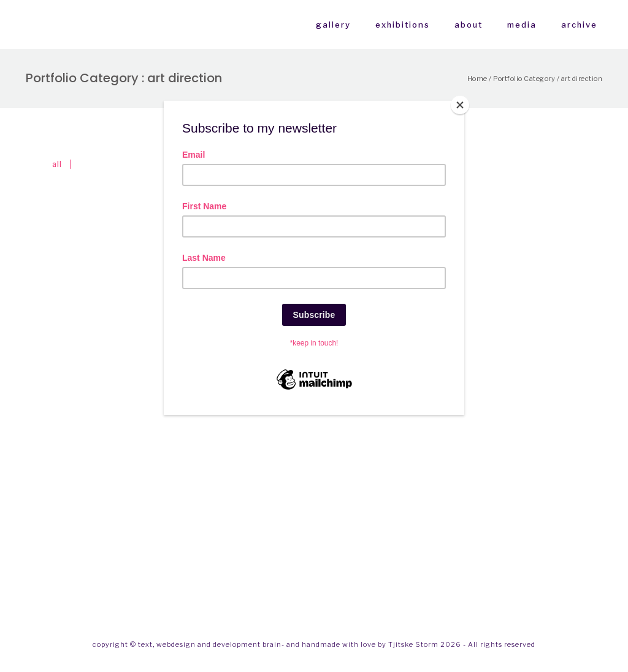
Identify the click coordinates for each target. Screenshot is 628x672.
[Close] (461, 104)
